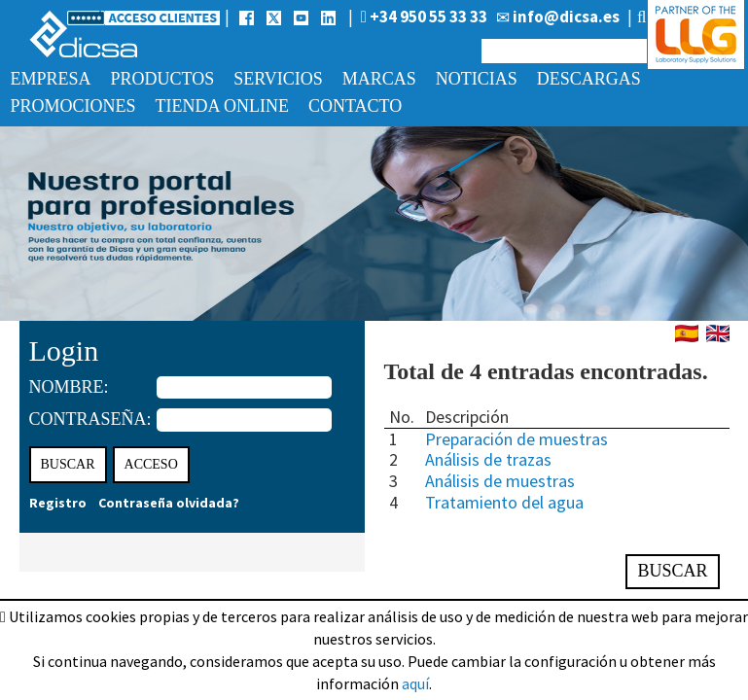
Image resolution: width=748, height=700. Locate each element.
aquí (415, 683)
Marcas (379, 79)
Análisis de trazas (488, 459)
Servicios (278, 79)
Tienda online (222, 106)
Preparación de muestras (516, 439)
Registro (58, 503)
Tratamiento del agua (504, 502)
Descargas (589, 79)
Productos (163, 79)
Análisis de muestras (500, 481)
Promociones (73, 106)
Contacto (355, 106)
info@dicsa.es (558, 17)
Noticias (477, 79)
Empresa (51, 79)
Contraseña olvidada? (169, 503)
